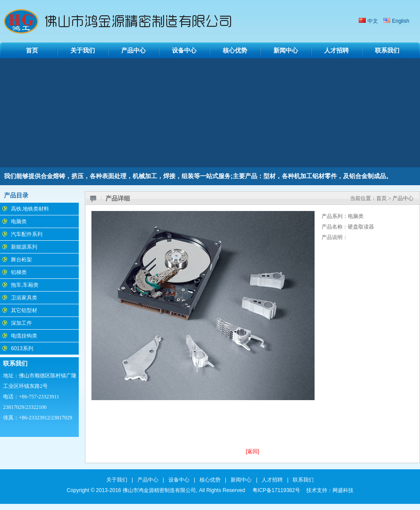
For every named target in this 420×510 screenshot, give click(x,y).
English (401, 21)
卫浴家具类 (24, 298)
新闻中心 (286, 50)
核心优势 (235, 50)
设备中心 (184, 50)
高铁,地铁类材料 (30, 209)
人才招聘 (336, 50)
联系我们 (387, 50)
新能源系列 (24, 247)
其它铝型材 (24, 310)
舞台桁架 (21, 260)
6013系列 (22, 348)
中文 (373, 21)
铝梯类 (19, 272)
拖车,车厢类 (25, 285)
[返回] (253, 451)
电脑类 (19, 222)
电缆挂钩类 (24, 336)
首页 (32, 50)
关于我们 (83, 50)
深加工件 (21, 323)
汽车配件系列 (27, 234)
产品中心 (133, 50)
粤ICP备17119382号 (276, 490)
